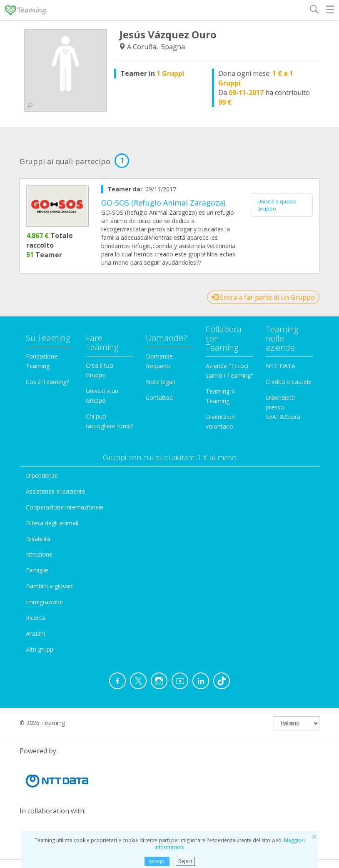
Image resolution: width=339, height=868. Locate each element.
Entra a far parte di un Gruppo (263, 297)
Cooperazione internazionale (65, 507)
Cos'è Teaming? (47, 382)
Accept (157, 861)
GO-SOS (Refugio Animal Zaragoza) (163, 203)
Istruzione (39, 554)
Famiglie (37, 570)
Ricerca (36, 618)
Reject (185, 861)
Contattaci (160, 398)
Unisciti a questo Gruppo (277, 205)
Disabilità (38, 539)
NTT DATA (280, 366)
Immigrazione (44, 602)
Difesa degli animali (52, 523)
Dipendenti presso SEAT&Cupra (283, 407)
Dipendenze (42, 475)
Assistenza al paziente (56, 491)
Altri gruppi (40, 649)
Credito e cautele (289, 382)
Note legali (160, 382)
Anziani (35, 633)
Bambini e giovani (50, 586)
